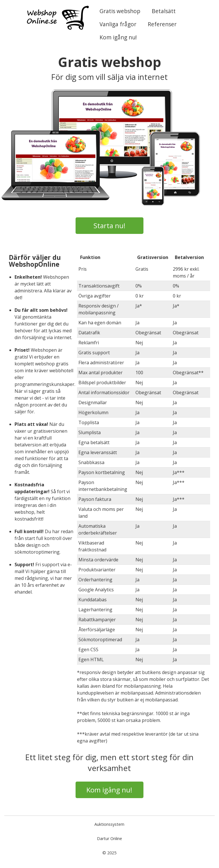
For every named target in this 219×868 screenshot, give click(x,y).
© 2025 (109, 853)
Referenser (162, 24)
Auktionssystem (109, 824)
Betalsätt (164, 11)
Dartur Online (109, 838)
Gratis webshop (120, 11)
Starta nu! (109, 225)
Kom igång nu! (118, 37)
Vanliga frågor (118, 24)
